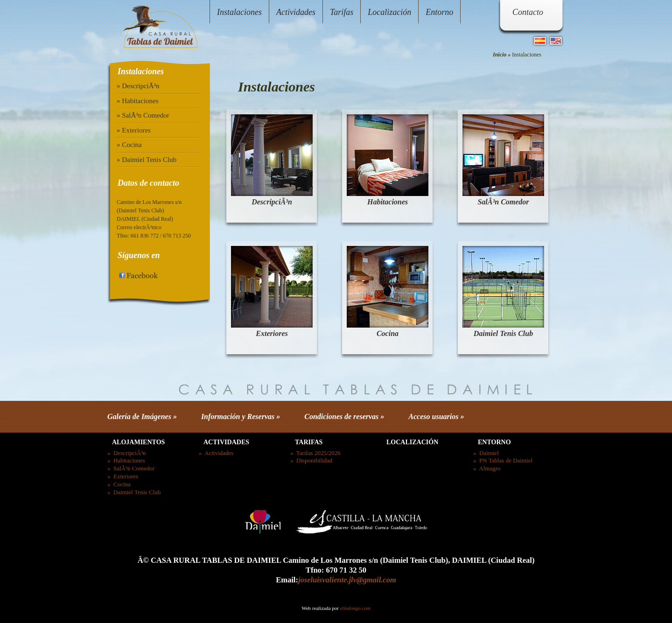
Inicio (500, 55)
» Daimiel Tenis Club (147, 160)
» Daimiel (486, 453)
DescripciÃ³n (272, 202)
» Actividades (216, 453)
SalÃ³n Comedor (503, 202)
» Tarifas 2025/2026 (315, 453)
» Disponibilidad (311, 460)
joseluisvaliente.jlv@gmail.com (347, 580)
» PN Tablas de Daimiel (503, 460)
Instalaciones (239, 12)
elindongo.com (355, 608)
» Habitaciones (138, 101)
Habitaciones (388, 202)
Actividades (296, 12)
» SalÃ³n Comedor (143, 115)
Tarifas (342, 12)
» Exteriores (134, 130)
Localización (389, 12)
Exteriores (272, 333)
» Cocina (129, 145)
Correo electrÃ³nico (139, 227)
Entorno (439, 12)
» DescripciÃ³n (138, 86)
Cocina (388, 333)
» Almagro (487, 468)
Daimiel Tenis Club (503, 333)
